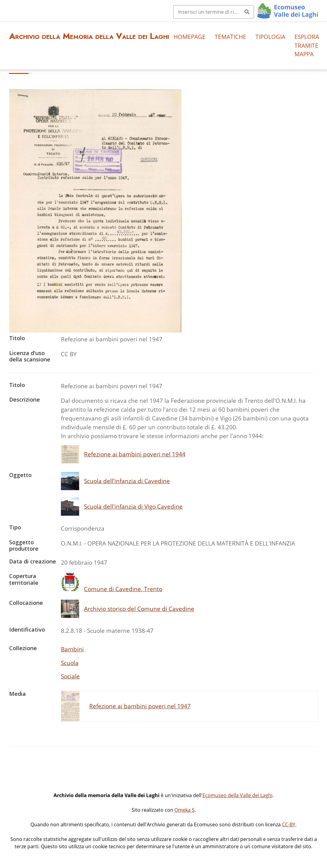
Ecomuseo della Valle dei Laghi (237, 795)
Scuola (70, 663)
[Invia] (247, 12)
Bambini (72, 649)
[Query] (214, 12)
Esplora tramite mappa (307, 45)
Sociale (70, 676)
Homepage (190, 37)
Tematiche (230, 37)
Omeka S (185, 810)
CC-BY (289, 824)
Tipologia (270, 37)
